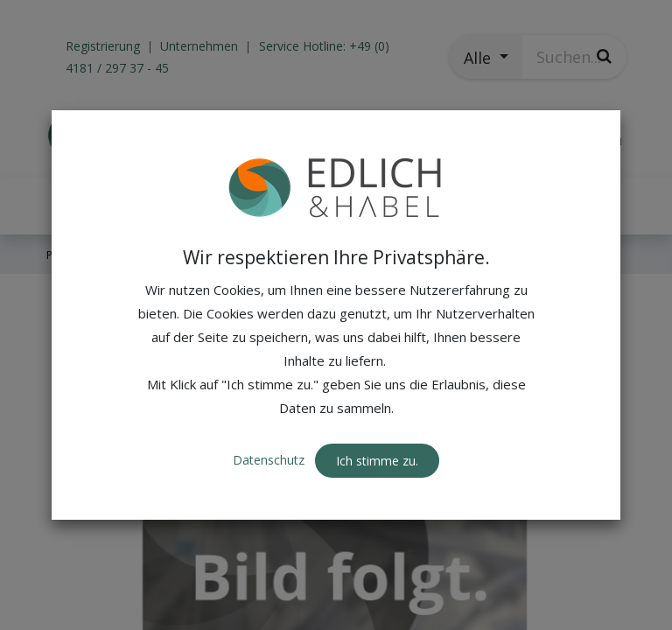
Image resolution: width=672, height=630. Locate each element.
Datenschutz (270, 460)
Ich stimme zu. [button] (377, 461)
